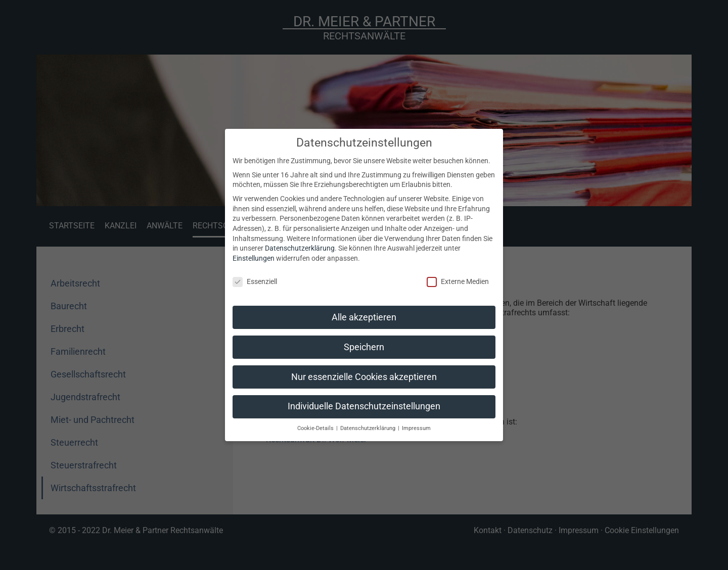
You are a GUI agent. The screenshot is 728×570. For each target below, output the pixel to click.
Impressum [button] (416, 428)
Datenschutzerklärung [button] (369, 428)
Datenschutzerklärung (300, 248)
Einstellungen (254, 258)
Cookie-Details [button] (316, 428)
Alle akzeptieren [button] (364, 317)
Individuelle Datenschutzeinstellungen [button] (364, 406)
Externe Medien (458, 282)
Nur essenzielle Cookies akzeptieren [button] (364, 377)
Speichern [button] (364, 347)
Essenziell (255, 282)
